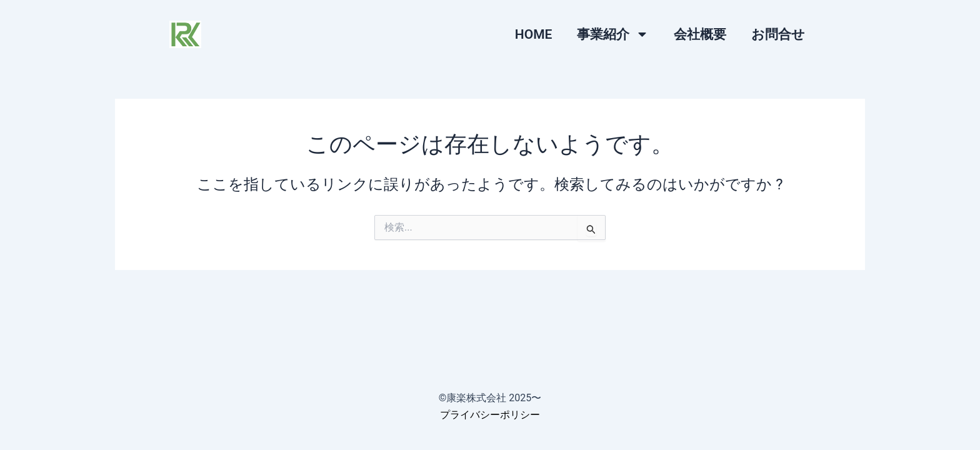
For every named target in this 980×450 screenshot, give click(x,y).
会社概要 (700, 34)
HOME (534, 34)
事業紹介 (613, 34)
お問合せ (778, 34)
